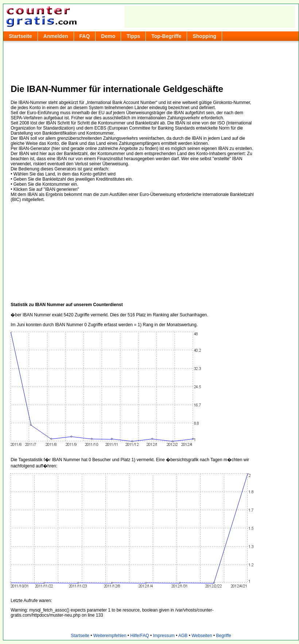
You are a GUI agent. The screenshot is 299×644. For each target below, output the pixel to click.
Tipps (133, 36)
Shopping (204, 36)
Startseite (20, 36)
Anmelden (56, 36)
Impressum (164, 636)
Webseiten (202, 636)
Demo (108, 36)
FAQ (85, 36)
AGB (183, 636)
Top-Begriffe (166, 36)
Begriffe (224, 636)
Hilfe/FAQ (139, 636)
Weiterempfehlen (110, 636)
